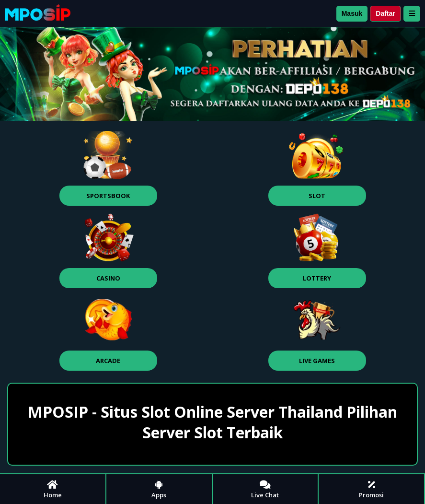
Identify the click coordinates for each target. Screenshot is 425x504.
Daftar (385, 13)
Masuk (352, 13)
